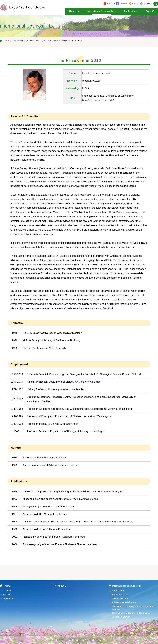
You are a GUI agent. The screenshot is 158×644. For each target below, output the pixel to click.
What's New (118, 590)
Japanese (148, 4)
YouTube (111, 4)
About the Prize (120, 594)
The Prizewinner (50, 41)
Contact (7, 590)
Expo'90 (150, 11)
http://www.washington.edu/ (98, 100)
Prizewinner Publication (124, 602)
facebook (124, 4)
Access (135, 4)
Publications (131, 11)
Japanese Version (121, 617)
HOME (7, 41)
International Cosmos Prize (101, 11)
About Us (74, 11)
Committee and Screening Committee (131, 613)
